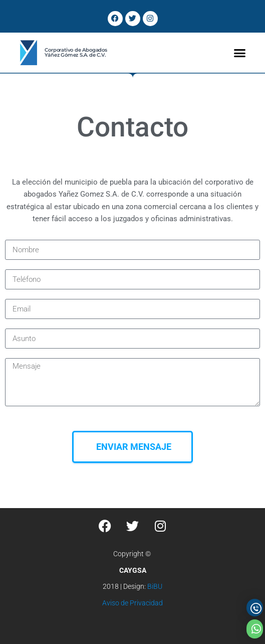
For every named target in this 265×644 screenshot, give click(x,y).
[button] (240, 53)
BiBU (155, 586)
